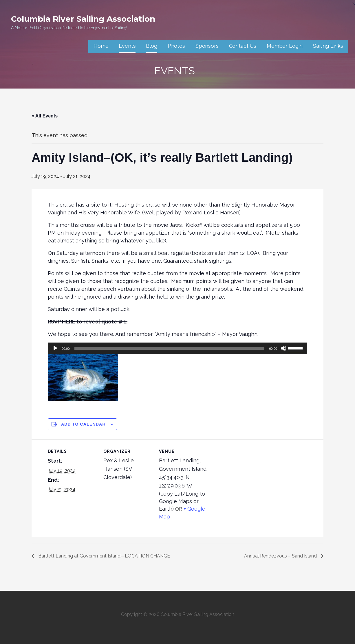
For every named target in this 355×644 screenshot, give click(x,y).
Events (127, 46)
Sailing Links (328, 46)
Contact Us (243, 46)
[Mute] (283, 348)
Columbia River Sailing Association (83, 19)
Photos (176, 46)
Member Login (285, 46)
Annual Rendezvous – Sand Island (281, 556)
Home (101, 46)
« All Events (45, 116)
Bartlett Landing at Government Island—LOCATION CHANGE (104, 556)
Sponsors (207, 46)
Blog (151, 46)
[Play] (55, 348)
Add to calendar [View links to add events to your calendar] (83, 424)
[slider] (170, 348)
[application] (177, 348)
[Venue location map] (245, 479)
